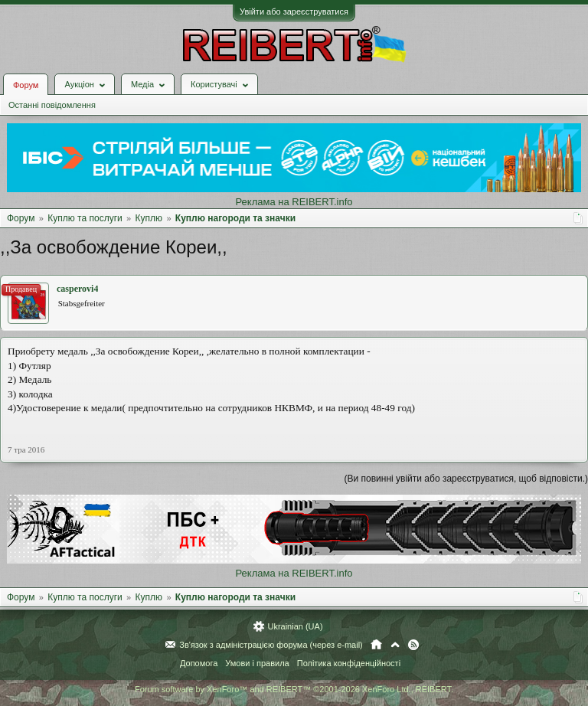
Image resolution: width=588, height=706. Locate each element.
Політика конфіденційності (349, 663)
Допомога (199, 663)
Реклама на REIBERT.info (294, 202)
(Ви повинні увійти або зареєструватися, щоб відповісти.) (466, 479)
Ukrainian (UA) (295, 626)
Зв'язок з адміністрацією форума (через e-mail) (271, 645)
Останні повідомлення (52, 105)
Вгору (395, 645)
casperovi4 (77, 289)
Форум (26, 85)
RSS (413, 645)
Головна (376, 645)
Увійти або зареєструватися (294, 11)
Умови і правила (257, 663)
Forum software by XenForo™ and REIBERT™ (294, 689)
